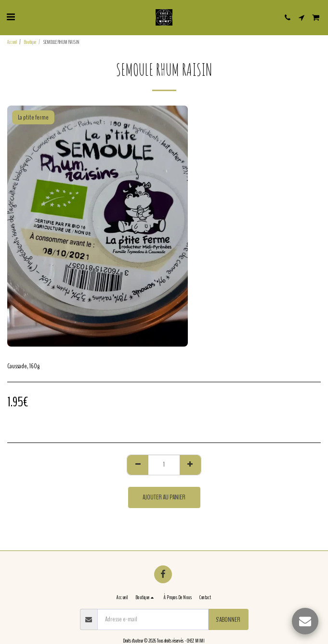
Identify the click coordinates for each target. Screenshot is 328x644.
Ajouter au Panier (164, 497)
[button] (11, 17)
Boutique (30, 42)
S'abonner (228, 620)
